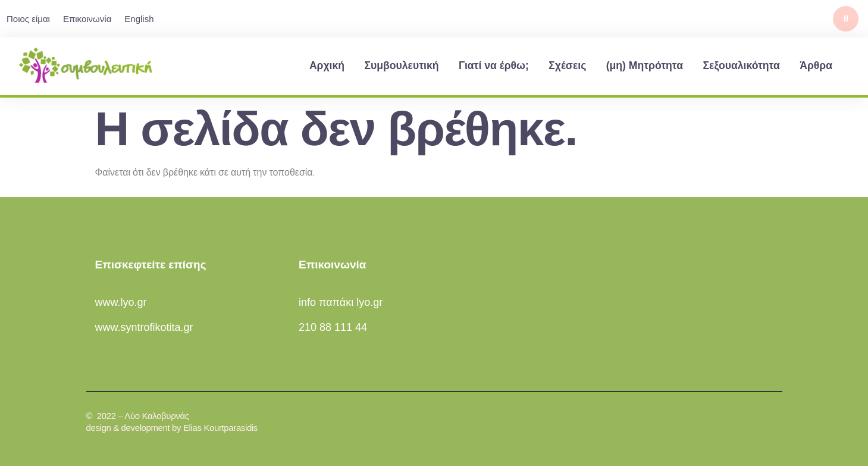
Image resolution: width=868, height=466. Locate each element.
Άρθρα (816, 65)
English (139, 19)
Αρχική (327, 65)
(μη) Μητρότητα (645, 65)
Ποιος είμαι (28, 19)
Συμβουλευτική (402, 65)
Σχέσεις (567, 65)
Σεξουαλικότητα (741, 65)
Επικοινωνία (87, 19)
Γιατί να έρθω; (494, 65)
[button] (846, 19)
